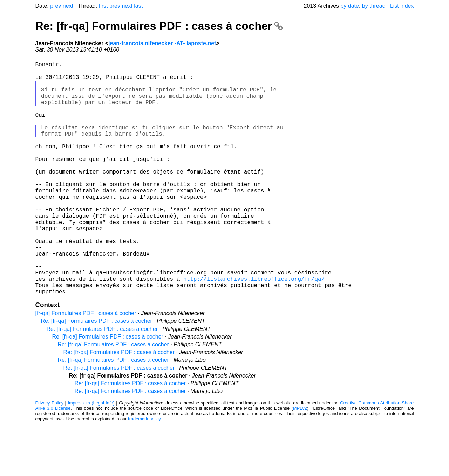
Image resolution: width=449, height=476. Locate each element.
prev (56, 6)
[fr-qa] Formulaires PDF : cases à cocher (86, 365)
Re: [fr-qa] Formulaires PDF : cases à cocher (159, 26)
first (103, 6)
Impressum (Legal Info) (91, 455)
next (68, 6)
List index (402, 6)
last (138, 6)
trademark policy (144, 471)
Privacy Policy (50, 455)
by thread (374, 6)
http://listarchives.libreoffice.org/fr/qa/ (254, 328)
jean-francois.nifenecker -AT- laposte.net (162, 43)
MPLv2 (300, 460)
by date (349, 6)
